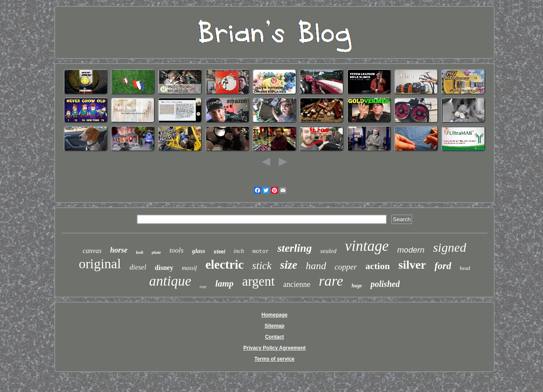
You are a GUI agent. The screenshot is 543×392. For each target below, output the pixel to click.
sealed (328, 251)
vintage (367, 246)
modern (411, 250)
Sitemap (275, 326)
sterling (295, 248)
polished (385, 284)
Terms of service (275, 359)
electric (224, 264)
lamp (224, 284)
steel (219, 252)
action (377, 266)
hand (316, 266)
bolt (139, 252)
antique (170, 281)
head (465, 268)
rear (203, 287)
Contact (275, 337)
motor (261, 252)
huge (357, 286)
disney (164, 268)
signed (450, 247)
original (100, 264)
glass (199, 251)
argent (259, 281)
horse (119, 250)
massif (189, 268)
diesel (138, 267)
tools (177, 250)
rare (331, 281)
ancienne (297, 284)
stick (262, 266)
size (289, 265)
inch (239, 251)
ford (443, 266)
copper (346, 267)
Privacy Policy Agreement (275, 348)
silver (412, 265)
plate (157, 252)
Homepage (274, 315)
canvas (92, 251)
